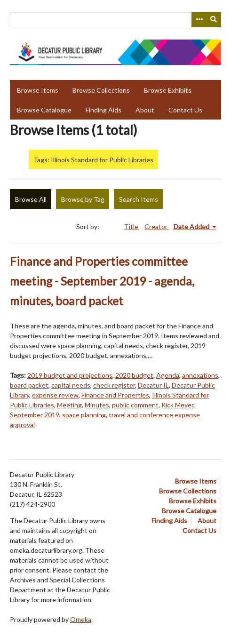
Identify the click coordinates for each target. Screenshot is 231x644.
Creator (157, 227)
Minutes (97, 405)
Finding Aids (104, 110)
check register (114, 385)
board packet (29, 385)
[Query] (115, 20)
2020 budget (134, 375)
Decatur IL (153, 385)
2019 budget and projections (70, 375)
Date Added (192, 227)
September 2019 (35, 415)
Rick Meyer (177, 405)
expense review (55, 395)
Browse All (31, 199)
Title (132, 227)
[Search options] (199, 20)
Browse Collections (101, 90)
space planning (84, 415)
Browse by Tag (83, 199)
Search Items (139, 199)
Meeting (69, 405)
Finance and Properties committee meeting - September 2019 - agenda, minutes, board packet (102, 281)
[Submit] (214, 20)
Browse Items (38, 90)
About (145, 110)
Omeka (81, 619)
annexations (200, 375)
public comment (135, 405)
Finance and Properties (115, 395)
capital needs (71, 385)
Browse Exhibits (168, 90)
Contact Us (185, 110)
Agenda (168, 375)
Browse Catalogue (44, 110)
